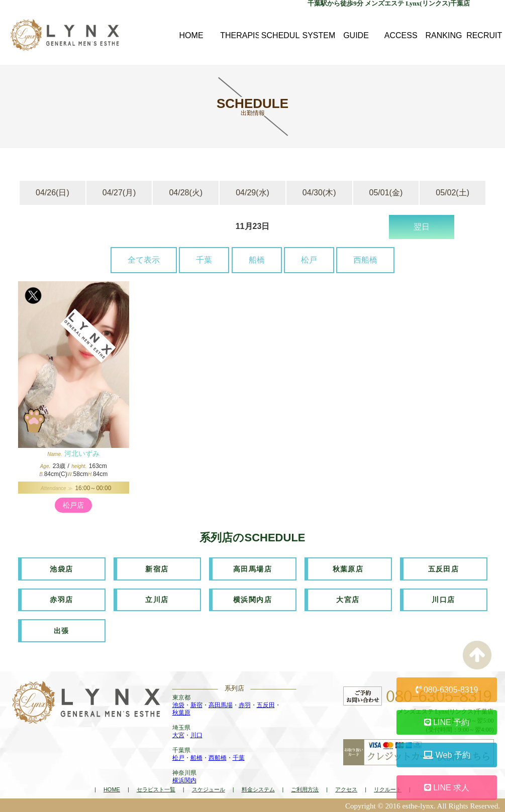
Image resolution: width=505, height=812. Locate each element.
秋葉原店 (348, 568)
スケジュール (209, 788)
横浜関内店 (253, 599)
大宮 (178, 734)
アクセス (346, 788)
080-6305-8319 (447, 690)
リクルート (388, 788)
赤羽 (245, 704)
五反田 (266, 704)
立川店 (157, 599)
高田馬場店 (253, 568)
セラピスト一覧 (156, 788)
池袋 (178, 704)
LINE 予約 (447, 722)
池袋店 (61, 568)
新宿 (196, 704)
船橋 (257, 260)
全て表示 (144, 260)
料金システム (258, 788)
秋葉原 (181, 712)
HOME (112, 788)
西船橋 (365, 260)
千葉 (204, 260)
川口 (196, 734)
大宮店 (348, 599)
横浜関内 (184, 779)
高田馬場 (221, 704)
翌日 (422, 227)
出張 (62, 630)
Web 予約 (447, 755)
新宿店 (157, 568)
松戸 (309, 260)
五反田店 (444, 568)
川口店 (443, 599)
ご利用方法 (305, 788)
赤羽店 (61, 599)
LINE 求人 (447, 788)
